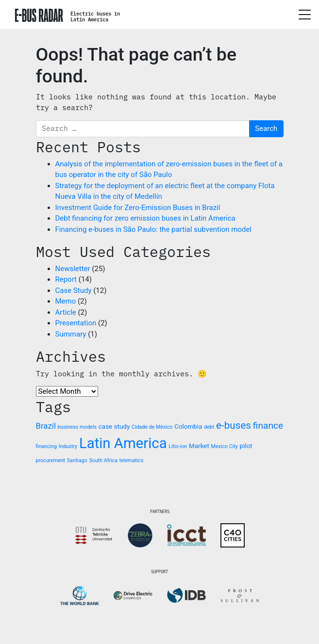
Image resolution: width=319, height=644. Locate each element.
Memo (66, 301)
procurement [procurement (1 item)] (51, 460)
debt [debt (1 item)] (209, 427)
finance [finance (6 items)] (268, 426)
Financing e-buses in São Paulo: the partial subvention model (154, 229)
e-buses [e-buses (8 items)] (234, 425)
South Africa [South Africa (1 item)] (103, 460)
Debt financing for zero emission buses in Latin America (145, 218)
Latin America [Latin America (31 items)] (123, 443)
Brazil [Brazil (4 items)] (46, 426)
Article (66, 312)
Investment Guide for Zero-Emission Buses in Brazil (138, 208)
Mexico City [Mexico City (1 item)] (225, 446)
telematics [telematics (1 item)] (132, 460)
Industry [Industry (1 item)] (68, 446)
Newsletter (73, 269)
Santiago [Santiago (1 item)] (77, 460)
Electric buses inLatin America (95, 16)
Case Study (74, 290)
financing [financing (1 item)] (47, 446)
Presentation (76, 323)
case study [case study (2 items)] (114, 427)
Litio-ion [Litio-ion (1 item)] (178, 446)
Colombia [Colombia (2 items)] (188, 427)
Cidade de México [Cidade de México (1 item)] (152, 427)
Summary (71, 334)
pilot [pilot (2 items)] (246, 446)
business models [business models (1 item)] (77, 427)
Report (66, 279)
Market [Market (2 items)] (199, 446)
